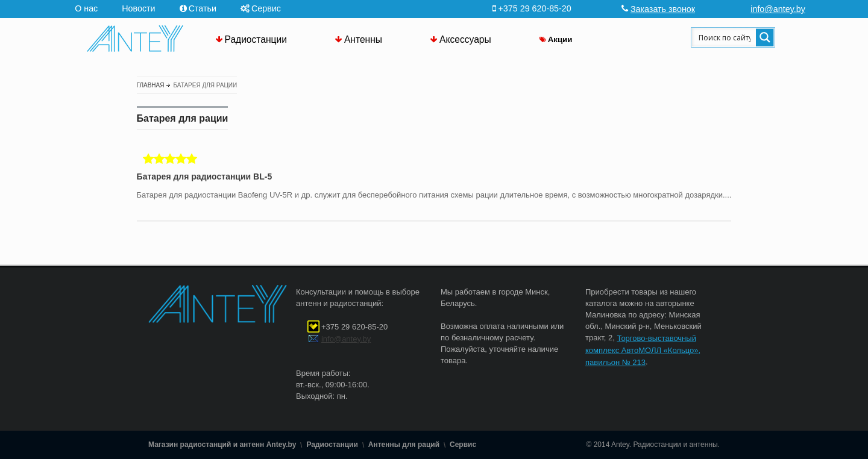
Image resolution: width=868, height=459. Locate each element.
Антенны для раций (404, 445)
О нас (86, 8)
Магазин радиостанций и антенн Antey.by (222, 445)
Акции (560, 39)
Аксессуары (465, 39)
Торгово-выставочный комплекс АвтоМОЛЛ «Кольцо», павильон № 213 (643, 350)
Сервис (266, 8)
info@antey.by (778, 9)
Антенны (363, 39)
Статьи (203, 8)
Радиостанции (256, 39)
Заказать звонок (663, 9)
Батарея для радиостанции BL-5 (205, 177)
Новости (138, 8)
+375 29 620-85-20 (354, 327)
